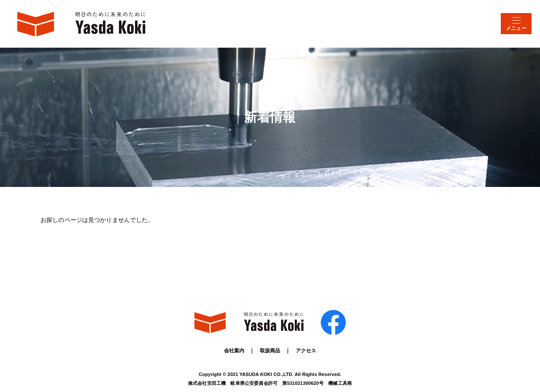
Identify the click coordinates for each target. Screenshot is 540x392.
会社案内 (234, 351)
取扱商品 (270, 351)
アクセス (306, 351)
